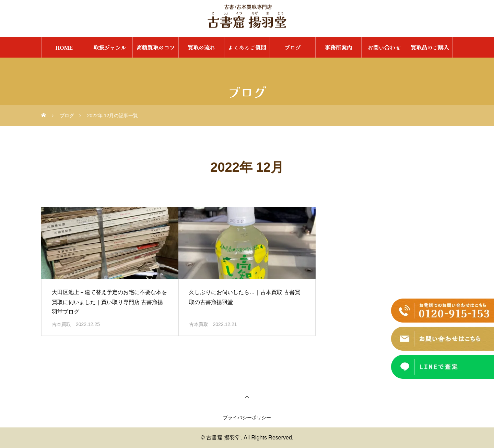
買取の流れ (201, 47)
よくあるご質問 (247, 47)
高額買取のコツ (156, 47)
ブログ (293, 47)
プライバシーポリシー (247, 417)
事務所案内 (338, 47)
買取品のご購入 (430, 47)
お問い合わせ (384, 47)
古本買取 (61, 324)
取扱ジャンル (110, 47)
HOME (64, 47)
